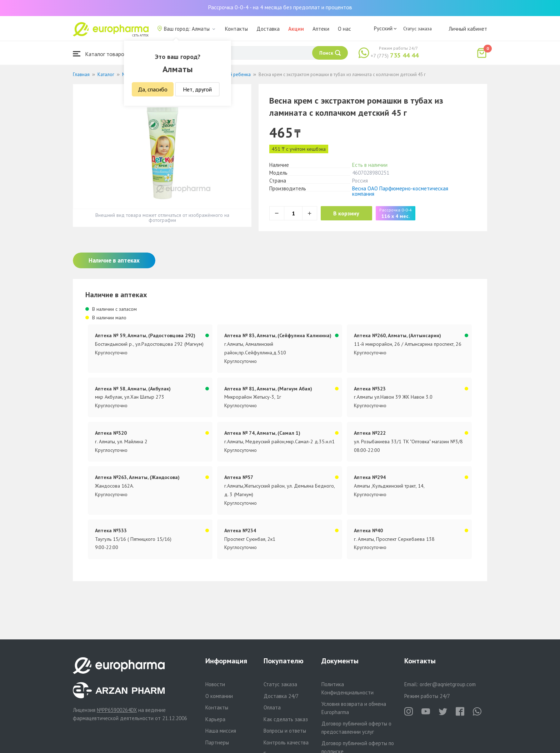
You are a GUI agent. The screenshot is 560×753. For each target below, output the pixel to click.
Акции (296, 29)
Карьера (215, 719)
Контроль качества (286, 742)
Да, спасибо (153, 89)
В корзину (348, 213)
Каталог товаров (100, 54)
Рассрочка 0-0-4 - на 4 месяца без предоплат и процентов (280, 7)
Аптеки (321, 29)
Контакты (236, 29)
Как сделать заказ (286, 719)
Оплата (272, 707)
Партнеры (217, 742)
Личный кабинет (468, 29)
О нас (344, 29)
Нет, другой (197, 89)
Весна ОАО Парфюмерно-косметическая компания (400, 191)
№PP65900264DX (117, 710)
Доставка (268, 29)
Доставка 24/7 (281, 696)
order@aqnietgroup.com (448, 684)
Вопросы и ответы (285, 731)
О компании (219, 696)
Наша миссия (221, 731)
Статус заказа (417, 29)
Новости (215, 684)
